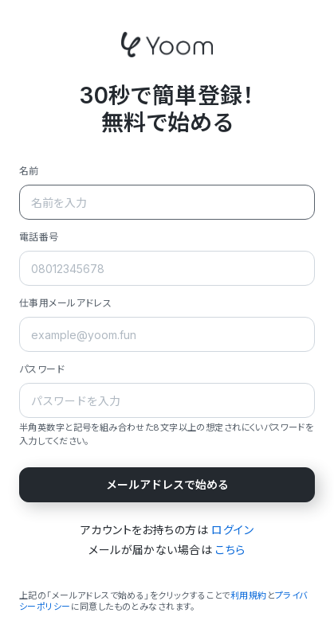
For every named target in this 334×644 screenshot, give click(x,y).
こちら (230, 550)
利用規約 (249, 595)
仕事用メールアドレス (65, 303)
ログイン (232, 530)
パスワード (42, 369)
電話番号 (39, 237)
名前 (29, 171)
